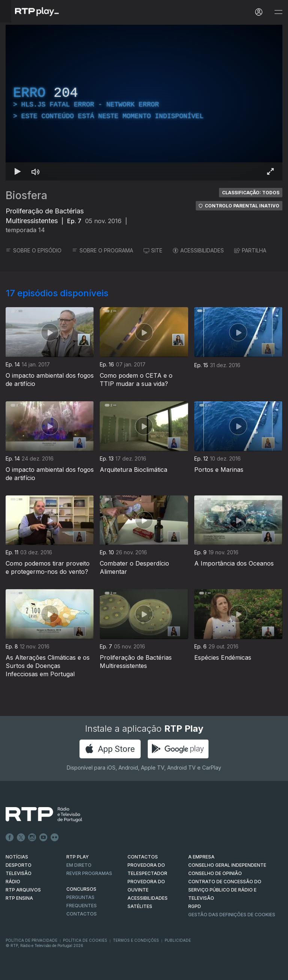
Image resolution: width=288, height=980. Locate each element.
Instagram (32, 837)
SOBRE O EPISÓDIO (34, 250)
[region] (144, 103)
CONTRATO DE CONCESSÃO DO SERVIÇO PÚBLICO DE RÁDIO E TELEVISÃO (225, 890)
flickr (55, 837)
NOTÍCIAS (17, 857)
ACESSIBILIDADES (198, 250)
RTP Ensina (19, 898)
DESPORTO (19, 865)
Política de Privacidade (31, 940)
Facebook (10, 837)
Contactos (82, 914)
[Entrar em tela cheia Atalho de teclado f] (270, 171)
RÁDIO (13, 882)
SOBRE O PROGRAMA (103, 250)
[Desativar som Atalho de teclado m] (36, 171)
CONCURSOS (81, 889)
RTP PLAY (78, 857)
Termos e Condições (136, 940)
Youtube (43, 837)
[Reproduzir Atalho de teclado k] (18, 171)
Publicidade (178, 940)
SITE (153, 250)
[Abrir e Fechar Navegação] (278, 12)
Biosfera (26, 195)
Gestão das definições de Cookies (232, 915)
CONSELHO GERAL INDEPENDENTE (227, 865)
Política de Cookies (85, 940)
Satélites (140, 906)
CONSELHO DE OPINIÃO (215, 873)
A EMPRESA (201, 857)
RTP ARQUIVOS (23, 890)
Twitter (21, 837)
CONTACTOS (143, 857)
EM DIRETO (79, 865)
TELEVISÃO (19, 873)
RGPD (195, 906)
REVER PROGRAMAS (89, 873)
